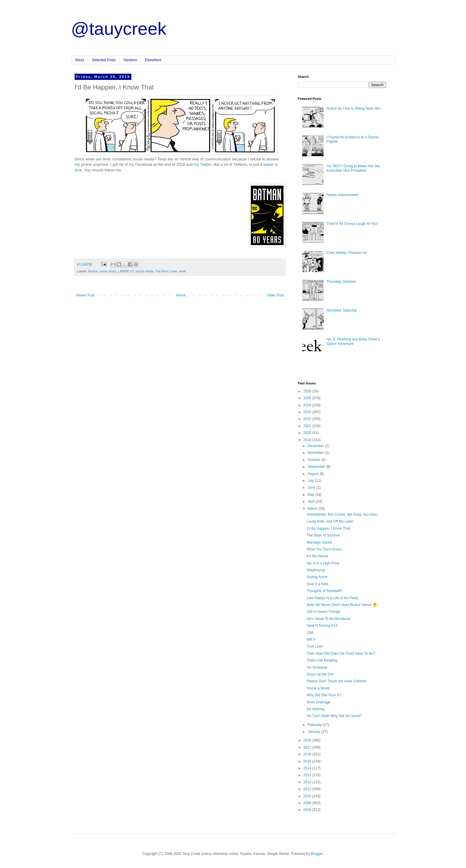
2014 (308, 768)
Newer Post (85, 295)
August (314, 474)
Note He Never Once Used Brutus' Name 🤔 (342, 605)
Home (181, 295)
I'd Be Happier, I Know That (328, 528)
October (314, 460)
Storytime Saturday (342, 310)
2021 (308, 426)
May (311, 495)
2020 (308, 433)
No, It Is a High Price (323, 563)
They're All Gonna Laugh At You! (352, 224)
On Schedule (317, 667)
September (317, 467)
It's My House (317, 556)
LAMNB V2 (126, 271)
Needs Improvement (343, 195)
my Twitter (203, 164)
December (316, 446)
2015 (308, 761)
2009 (308, 803)
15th (310, 633)
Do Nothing (316, 709)
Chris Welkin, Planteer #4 (347, 253)
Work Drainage (319, 702)
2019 (308, 440)
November (316, 453)
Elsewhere (153, 60)
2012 (308, 782)
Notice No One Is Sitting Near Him (354, 108)
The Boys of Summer (323, 535)
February (315, 725)
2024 (308, 405)
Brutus (93, 271)
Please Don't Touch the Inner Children (337, 681)
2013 (308, 775)
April (312, 501)
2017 (308, 747)
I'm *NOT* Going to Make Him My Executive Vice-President (353, 168)
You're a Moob (318, 688)
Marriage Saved (319, 542)
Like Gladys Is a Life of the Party (332, 598)
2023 (308, 412)
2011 (308, 789)
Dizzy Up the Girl (320, 674)
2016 (308, 754)
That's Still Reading (322, 660)
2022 (308, 419)
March (313, 509)
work (182, 271)
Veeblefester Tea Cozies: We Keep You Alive (342, 515)
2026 (308, 391)
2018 (308, 740)
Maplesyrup (316, 570)
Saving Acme (317, 577)
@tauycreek (119, 29)
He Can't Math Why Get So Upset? (334, 716)
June (312, 487)
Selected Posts (104, 60)
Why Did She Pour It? (324, 695)
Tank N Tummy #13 (322, 626)
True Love (315, 646)
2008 (308, 810)
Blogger (317, 854)
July (311, 481)
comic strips (108, 271)
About (79, 60)
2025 (308, 398)
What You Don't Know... (325, 549)
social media (144, 271)
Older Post (275, 295)
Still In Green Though (323, 612)
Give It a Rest (318, 584)
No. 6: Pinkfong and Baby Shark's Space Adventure (353, 341)
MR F (311, 640)
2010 (308, 796)
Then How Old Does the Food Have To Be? (341, 654)
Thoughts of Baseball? (324, 591)
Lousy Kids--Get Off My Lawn (330, 521)
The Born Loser (166, 271)
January (314, 732)
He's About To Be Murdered (328, 619)
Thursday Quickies (341, 282)
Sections (130, 60)
